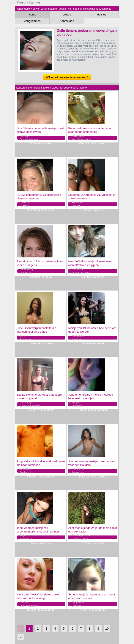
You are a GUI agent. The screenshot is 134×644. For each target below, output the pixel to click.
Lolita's (67, 15)
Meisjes (102, 15)
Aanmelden (67, 21)
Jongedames (32, 21)
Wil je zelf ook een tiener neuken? (67, 77)
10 (107, 629)
